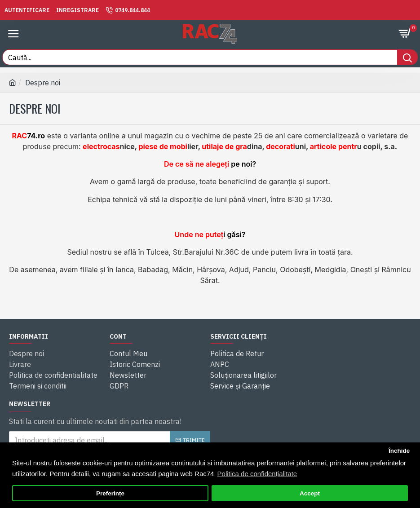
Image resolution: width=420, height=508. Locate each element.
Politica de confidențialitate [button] (257, 474)
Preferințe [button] (110, 493)
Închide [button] (399, 451)
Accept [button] (310, 493)
